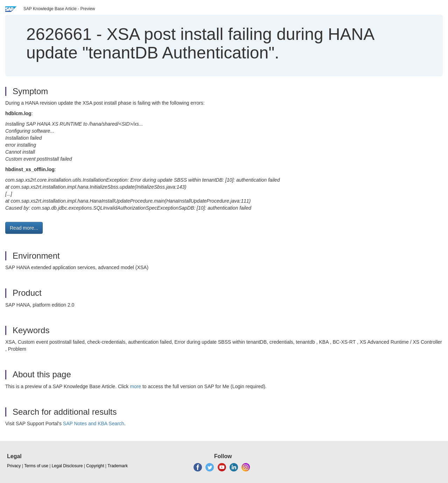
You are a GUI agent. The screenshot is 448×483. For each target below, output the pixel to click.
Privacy (14, 466)
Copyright (95, 466)
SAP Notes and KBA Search (94, 423)
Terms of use (36, 466)
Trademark (118, 466)
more (135, 386)
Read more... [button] (24, 228)
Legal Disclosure (67, 466)
